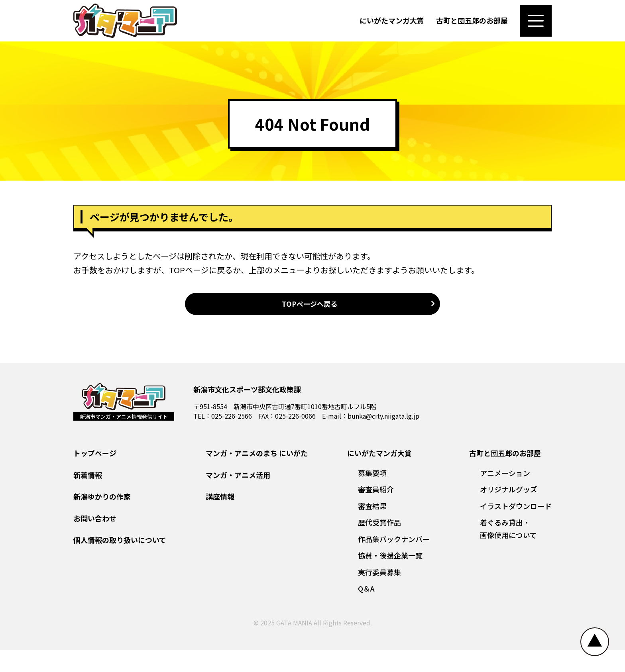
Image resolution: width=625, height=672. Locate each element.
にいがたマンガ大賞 (392, 25)
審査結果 (372, 528)
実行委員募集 (379, 594)
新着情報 (88, 497)
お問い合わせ (95, 540)
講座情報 (220, 519)
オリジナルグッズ (509, 511)
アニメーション (505, 495)
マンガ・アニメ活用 (238, 497)
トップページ (95, 475)
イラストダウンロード (516, 528)
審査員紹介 (376, 511)
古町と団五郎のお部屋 (472, 25)
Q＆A (366, 611)
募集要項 (372, 495)
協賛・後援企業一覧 (390, 578)
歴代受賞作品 (379, 545)
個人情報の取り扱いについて (120, 562)
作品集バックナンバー (394, 561)
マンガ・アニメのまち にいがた (257, 475)
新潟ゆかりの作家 (102, 519)
